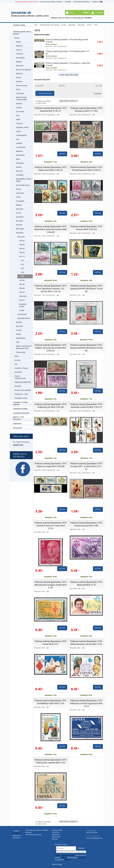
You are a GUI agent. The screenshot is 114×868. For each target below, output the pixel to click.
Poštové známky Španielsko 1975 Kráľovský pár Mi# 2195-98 (51, 406)
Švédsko (19, 322)
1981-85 (22, 284)
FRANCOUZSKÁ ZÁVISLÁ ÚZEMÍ (21, 98)
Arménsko (20, 54)
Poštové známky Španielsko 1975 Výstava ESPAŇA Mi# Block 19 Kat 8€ (86, 289)
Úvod (36, 25)
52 (41, 103)
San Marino (20, 217)
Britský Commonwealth (23, 390)
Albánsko (19, 46)
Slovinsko (19, 225)
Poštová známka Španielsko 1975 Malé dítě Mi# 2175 (86, 583)
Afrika (17, 356)
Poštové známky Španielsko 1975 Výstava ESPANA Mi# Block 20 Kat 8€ (86, 348)
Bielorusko (20, 66)
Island (18, 119)
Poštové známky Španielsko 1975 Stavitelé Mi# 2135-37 (51, 109)
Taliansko (19, 123)
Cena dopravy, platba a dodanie (51, 2)
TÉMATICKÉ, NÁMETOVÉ (23, 382)
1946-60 (22, 245)
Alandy (18, 42)
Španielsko (20, 233)
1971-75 (22, 257)
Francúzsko (20, 93)
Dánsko (19, 78)
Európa (17, 38)
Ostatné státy (21, 352)
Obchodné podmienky (81, 2)
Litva (18, 139)
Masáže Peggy (57, 864)
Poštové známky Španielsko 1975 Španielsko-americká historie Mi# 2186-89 (51, 229)
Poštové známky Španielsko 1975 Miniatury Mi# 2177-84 (86, 109)
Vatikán (19, 334)
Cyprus (18, 131)
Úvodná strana (19, 25)
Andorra (19, 50)
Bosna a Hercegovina (23, 70)
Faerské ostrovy (22, 85)
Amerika (17, 360)
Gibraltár (19, 104)
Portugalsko (20, 201)
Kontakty (68, 2)
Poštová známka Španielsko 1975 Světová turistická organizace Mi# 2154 (86, 703)
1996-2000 (23, 296)
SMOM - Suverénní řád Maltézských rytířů (24, 347)
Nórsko (19, 189)
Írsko (18, 115)
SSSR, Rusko (20, 229)
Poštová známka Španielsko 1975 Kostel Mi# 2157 (51, 643)
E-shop (57, 855)
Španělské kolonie (24, 318)
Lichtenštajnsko (21, 135)
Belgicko (19, 62)
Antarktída (18, 372)
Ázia (16, 364)
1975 (22, 276)
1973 (22, 268)
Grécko (19, 213)
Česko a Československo (20, 377)
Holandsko (20, 175)
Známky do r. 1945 (21, 394)
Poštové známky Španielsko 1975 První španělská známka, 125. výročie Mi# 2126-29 (51, 289)
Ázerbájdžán (20, 58)
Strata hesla (56, 837)
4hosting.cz (82, 858)
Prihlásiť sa (56, 832)
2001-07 (22, 300)
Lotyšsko (19, 143)
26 (39, 103)
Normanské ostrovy (23, 185)
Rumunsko (20, 209)
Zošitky (21, 310)
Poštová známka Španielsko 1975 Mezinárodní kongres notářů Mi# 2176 (51, 585)
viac (58, 115)
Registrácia (56, 835)
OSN (18, 342)
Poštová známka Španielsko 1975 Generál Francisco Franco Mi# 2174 (51, 526)
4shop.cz (68, 860)
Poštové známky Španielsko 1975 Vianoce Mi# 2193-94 (86, 228)
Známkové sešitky (20, 409)
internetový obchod (68, 855)
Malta (18, 159)
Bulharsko (20, 74)
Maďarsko (19, 151)
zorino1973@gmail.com (94, 838)
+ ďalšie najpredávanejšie (69, 75)
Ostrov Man (20, 193)
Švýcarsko (20, 326)
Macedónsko (21, 155)
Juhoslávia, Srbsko (22, 127)
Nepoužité (21, 237)
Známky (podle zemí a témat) (22, 33)
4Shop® (64, 858)
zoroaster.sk (21, 13)
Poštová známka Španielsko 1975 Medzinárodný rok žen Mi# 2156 (86, 643)
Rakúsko (19, 205)
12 (36, 103)
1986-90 (22, 288)
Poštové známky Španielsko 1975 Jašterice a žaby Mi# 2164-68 (51, 465)
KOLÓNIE (18, 386)
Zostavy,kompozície (21, 413)
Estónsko (19, 82)
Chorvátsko (20, 112)
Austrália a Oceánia (21, 368)
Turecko (19, 330)
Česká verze (97, 2)
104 (44, 103)
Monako (19, 167)
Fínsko (18, 89)
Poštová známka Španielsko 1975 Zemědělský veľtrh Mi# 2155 (51, 702)
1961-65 (22, 249)
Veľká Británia (21, 338)
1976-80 (22, 280)
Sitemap (55, 839)
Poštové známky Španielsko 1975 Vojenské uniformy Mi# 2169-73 (86, 406)
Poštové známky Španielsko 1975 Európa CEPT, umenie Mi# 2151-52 (86, 466)
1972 (22, 264)
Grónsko (19, 108)
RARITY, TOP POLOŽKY (18, 418)
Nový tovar (18, 428)
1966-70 (22, 253)
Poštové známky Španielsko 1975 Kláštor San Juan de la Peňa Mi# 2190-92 (51, 348)
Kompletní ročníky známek (20, 403)
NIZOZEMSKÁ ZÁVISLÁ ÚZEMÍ (24, 180)
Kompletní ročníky (23, 305)
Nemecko (19, 171)
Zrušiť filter (98, 94)
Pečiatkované (22, 314)
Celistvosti (17, 424)
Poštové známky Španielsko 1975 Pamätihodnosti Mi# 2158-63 (86, 169)
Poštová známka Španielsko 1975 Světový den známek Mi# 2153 (51, 761)
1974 (22, 272)
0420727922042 (92, 832)
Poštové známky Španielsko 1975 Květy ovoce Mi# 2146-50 (51, 169)
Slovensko (20, 221)
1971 (22, 261)
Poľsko (18, 197)
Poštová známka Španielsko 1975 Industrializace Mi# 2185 (86, 524)
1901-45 (22, 241)
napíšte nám (18, 445)
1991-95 (22, 292)
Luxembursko (21, 147)
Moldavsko (20, 163)
